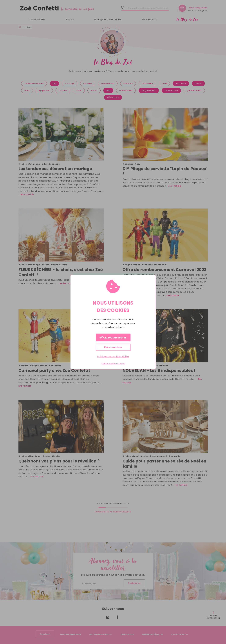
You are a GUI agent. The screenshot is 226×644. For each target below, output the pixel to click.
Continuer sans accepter (113, 363)
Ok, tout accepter (113, 338)
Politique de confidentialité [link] (113, 357)
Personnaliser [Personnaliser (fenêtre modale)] (113, 347)
